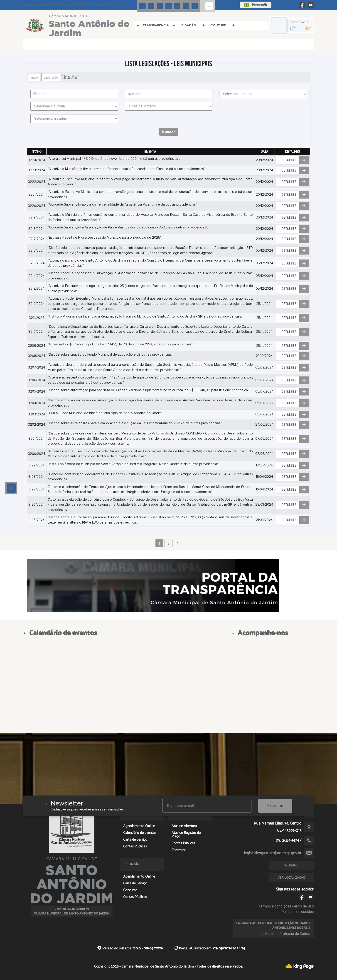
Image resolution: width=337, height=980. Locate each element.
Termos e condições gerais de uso (286, 906)
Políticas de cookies (298, 912)
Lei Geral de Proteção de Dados (285, 934)
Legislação (51, 77)
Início (34, 77)
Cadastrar (275, 806)
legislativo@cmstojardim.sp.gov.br (273, 853)
